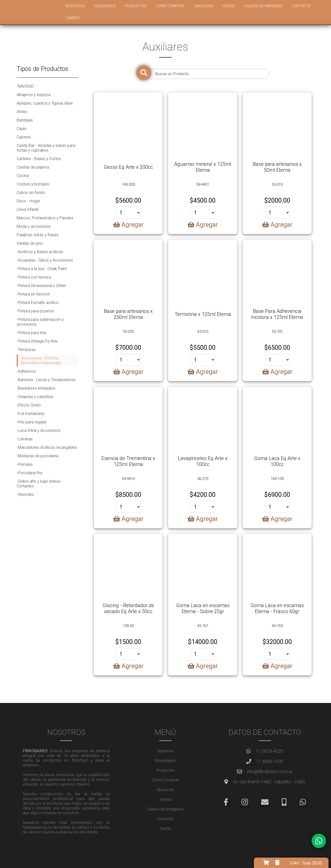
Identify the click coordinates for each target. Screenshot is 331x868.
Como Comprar (170, 6)
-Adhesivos (26, 371)
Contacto (301, 6)
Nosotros (75, 6)
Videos (229, 6)
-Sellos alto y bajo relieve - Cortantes (40, 484)
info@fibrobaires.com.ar (270, 772)
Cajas (22, 129)
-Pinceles (25, 464)
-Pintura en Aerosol (33, 294)
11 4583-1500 (270, 761)
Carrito (73, 18)
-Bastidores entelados (36, 388)
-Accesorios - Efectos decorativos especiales (41, 360)
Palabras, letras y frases (38, 235)
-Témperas (26, 350)
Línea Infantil (27, 209)
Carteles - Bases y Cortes (39, 159)
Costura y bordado (33, 184)
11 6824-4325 (269, 751)
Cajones (24, 137)
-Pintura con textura (34, 277)
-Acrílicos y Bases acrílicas (40, 252)
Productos (136, 6)
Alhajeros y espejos (34, 95)
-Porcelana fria (29, 473)
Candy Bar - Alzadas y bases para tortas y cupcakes (46, 148)
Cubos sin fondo (31, 193)
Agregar (128, 225)
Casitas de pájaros (33, 167)
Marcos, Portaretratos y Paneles (45, 218)
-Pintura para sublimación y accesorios (40, 322)
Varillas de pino (30, 243)
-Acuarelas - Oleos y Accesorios (45, 260)
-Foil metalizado (31, 414)
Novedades (105, 6)
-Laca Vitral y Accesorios (39, 431)
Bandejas (25, 120)
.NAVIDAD (25, 86)
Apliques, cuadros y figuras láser (45, 103)
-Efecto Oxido (29, 405)
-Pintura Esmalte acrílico (38, 303)
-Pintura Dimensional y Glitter (41, 286)
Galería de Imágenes (263, 6)
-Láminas (25, 439)
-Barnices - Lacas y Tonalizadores (46, 380)
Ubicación (203, 6)
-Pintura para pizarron (35, 311)
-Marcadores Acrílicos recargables (47, 447)
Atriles (22, 112)
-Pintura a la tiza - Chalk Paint (42, 269)
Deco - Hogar (28, 201)
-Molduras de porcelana (37, 456)
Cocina (23, 176)
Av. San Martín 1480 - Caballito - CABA (269, 782)
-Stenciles (25, 494)
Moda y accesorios (34, 226)
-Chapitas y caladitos (35, 397)
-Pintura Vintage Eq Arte (37, 341)
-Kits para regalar (32, 422)
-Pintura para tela (31, 333)
